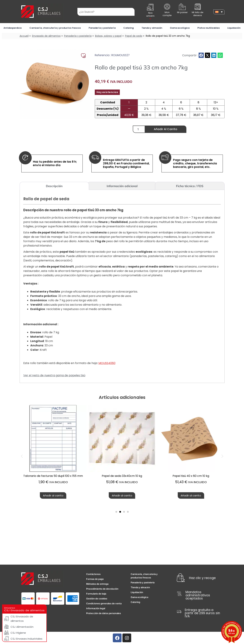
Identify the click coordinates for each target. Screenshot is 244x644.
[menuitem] (219, 12)
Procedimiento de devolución (102, 589)
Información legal (96, 608)
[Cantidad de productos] (139, 129)
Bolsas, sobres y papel (108, 36)
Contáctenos (93, 574)
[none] (219, 12)
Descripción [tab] (54, 186)
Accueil (24, 36)
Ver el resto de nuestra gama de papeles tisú (54, 375)
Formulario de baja (96, 594)
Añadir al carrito (166, 129)
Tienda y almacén (152, 28)
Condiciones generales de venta (104, 603)
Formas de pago (95, 579)
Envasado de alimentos (46, 36)
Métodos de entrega (97, 584)
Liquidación (234, 28)
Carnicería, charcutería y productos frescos (55, 28)
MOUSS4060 (107, 363)
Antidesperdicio (13, 28)
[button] (201, 55)
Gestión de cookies (97, 599)
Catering (128, 28)
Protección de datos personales (104, 613)
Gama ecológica (180, 28)
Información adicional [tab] (122, 186)
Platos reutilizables (209, 28)
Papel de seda (134, 36)
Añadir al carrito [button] (122, 495)
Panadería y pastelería (102, 28)
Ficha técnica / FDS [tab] (190, 186)
